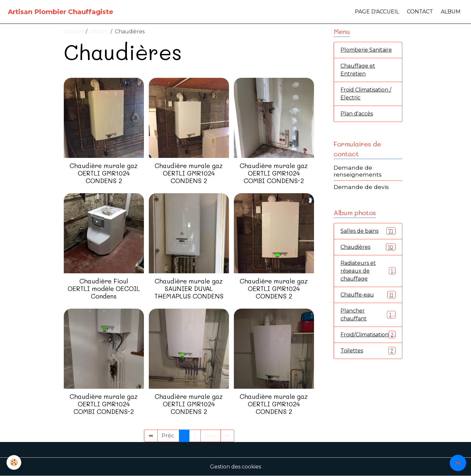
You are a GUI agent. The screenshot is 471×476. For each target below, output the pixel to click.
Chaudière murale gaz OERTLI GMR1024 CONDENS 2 (104, 173)
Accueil (73, 32)
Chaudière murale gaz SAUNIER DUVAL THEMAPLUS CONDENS (189, 289)
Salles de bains (368, 231)
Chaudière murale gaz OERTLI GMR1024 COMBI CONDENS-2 (274, 173)
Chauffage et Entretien (358, 70)
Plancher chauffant (368, 315)
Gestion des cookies (235, 467)
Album (451, 12)
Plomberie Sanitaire (366, 50)
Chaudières (368, 247)
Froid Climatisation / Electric (366, 94)
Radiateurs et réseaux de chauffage (368, 271)
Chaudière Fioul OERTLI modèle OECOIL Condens (104, 289)
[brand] (61, 12)
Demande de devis (361, 187)
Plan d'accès (357, 114)
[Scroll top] (458, 463)
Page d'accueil (377, 12)
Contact (420, 12)
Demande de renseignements (358, 171)
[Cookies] (14, 462)
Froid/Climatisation (368, 335)
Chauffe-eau (368, 295)
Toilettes (368, 351)
